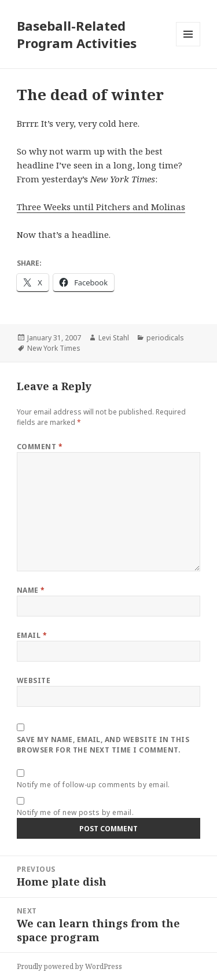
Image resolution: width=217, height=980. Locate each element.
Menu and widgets (188, 46)
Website (34, 680)
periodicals (165, 338)
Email (32, 635)
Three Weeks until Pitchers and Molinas (101, 207)
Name (31, 590)
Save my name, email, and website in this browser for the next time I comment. (103, 745)
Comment (40, 447)
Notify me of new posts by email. (75, 812)
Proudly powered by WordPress (69, 966)
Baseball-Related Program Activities (77, 34)
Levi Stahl (114, 338)
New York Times (54, 348)
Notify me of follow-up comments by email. (93, 785)
